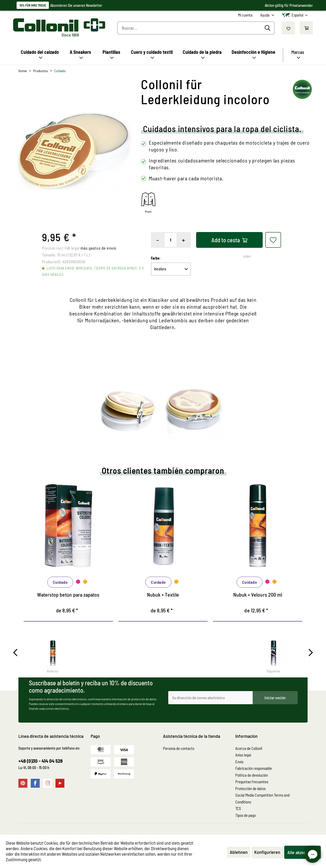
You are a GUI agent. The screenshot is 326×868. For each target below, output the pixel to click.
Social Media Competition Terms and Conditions (262, 798)
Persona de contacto (179, 748)
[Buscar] (268, 28)
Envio (239, 762)
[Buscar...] (196, 28)
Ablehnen (239, 852)
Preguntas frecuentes (252, 782)
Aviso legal (243, 755)
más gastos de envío (98, 248)
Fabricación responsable (254, 768)
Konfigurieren (267, 852)
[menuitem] (245, 15)
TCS (238, 808)
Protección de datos (250, 788)
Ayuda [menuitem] (265, 15)
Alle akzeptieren (302, 852)
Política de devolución (252, 775)
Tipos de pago (246, 815)
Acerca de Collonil (249, 748)
